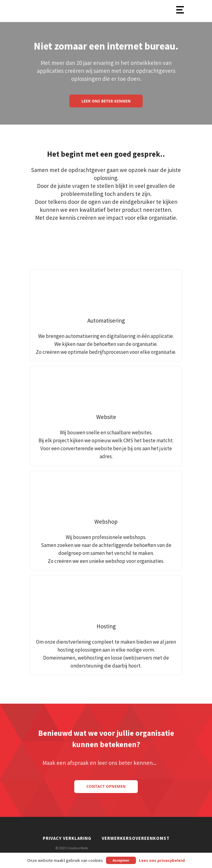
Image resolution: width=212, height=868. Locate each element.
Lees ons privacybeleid (162, 861)
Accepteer (121, 860)
